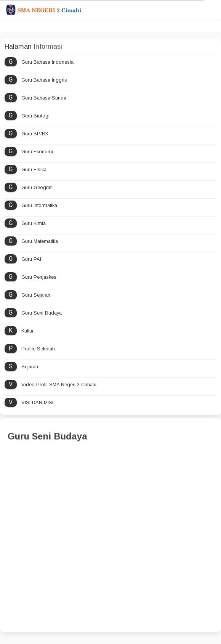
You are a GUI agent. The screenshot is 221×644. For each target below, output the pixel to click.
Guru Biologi (35, 116)
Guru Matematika (40, 241)
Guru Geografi (37, 187)
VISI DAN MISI (37, 402)
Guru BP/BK (35, 134)
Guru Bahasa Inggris (44, 80)
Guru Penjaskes (39, 277)
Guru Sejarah (36, 295)
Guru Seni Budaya (42, 313)
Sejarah (30, 367)
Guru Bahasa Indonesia (47, 62)
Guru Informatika (39, 205)
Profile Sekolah (38, 349)
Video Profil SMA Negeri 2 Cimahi (59, 385)
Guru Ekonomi (37, 152)
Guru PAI (31, 259)
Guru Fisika (34, 169)
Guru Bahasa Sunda (44, 98)
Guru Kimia (34, 223)
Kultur (27, 331)
